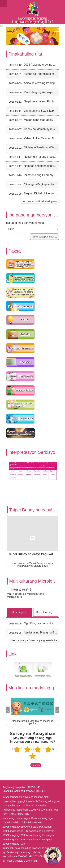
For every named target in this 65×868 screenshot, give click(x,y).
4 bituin (48, 749)
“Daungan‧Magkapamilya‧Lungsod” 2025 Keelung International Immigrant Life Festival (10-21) (33, 185)
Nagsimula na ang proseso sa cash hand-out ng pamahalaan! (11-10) (33, 157)
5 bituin (33, 756)
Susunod (57, 710)
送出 (27, 765)
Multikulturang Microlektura (36, 581)
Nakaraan (8, 710)
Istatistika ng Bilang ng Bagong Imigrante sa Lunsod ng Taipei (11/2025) (33, 633)
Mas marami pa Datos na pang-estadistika (34, 640)
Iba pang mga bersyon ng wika (25, 223)
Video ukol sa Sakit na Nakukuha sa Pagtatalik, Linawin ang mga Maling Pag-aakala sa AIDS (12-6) (33, 139)
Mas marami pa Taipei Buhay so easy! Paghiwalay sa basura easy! (32, 565)
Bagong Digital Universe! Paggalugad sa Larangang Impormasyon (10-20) (33, 194)
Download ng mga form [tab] (47, 612)
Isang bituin (17, 749)
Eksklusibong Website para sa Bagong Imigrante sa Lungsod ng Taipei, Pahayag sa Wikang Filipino (32, 12)
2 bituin (27, 749)
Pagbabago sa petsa (14, 787)
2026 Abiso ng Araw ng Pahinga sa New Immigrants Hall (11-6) (33, 65)
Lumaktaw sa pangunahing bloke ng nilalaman (2, 2)
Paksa (14, 251)
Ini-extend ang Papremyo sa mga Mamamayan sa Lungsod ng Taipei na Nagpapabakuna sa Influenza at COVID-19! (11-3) (33, 175)
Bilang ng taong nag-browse (18, 791)
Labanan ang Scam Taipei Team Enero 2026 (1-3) (33, 111)
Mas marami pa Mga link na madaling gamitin (32, 722)
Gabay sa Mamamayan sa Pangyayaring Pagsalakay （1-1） (33, 129)
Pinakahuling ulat (25, 54)
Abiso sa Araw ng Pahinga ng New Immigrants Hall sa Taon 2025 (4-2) (33, 83)
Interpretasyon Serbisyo (32, 452)
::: (1, 26)
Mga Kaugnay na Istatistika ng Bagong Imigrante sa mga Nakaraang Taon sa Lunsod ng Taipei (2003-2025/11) (33, 624)
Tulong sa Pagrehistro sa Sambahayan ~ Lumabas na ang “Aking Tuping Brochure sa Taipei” (33, 74)
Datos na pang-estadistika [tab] (21, 612)
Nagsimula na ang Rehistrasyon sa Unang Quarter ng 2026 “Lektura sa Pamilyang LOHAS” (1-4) (33, 102)
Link (12, 654)
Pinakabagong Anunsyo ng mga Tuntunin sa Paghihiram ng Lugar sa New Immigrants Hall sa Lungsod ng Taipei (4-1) (33, 93)
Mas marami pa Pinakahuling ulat (39, 201)
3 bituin (38, 749)
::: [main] (5, 28)
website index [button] (3, 3)
